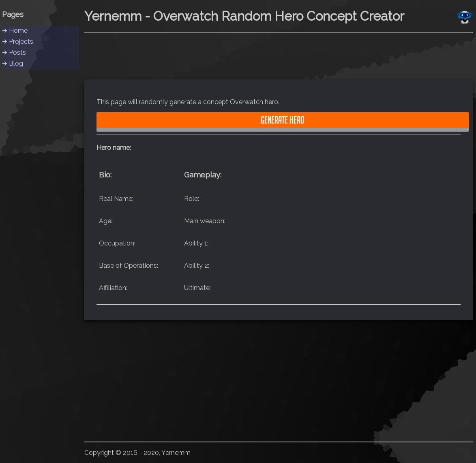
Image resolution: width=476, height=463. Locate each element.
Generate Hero (283, 120)
